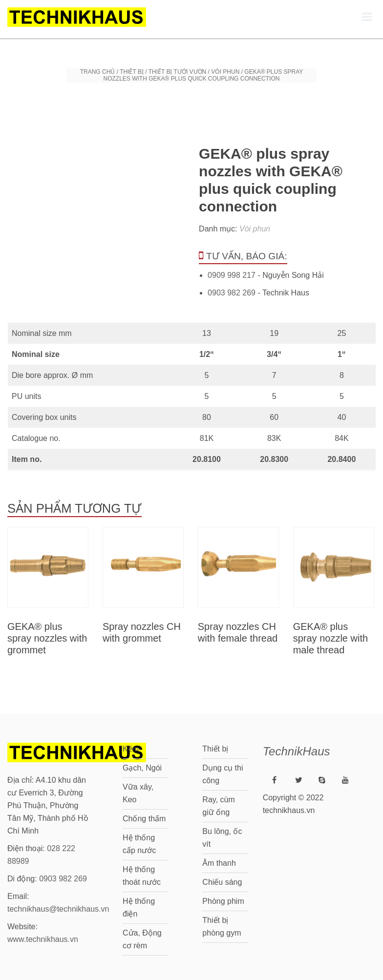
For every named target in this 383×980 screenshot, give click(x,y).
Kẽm (131, 749)
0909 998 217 (232, 275)
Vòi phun (225, 72)
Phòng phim (223, 901)
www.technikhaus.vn (43, 939)
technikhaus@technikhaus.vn (58, 909)
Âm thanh (219, 863)
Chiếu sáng (222, 882)
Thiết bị (132, 72)
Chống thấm (144, 819)
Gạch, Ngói (142, 768)
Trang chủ (98, 72)
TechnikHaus (297, 751)
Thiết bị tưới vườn (178, 72)
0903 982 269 (232, 293)
